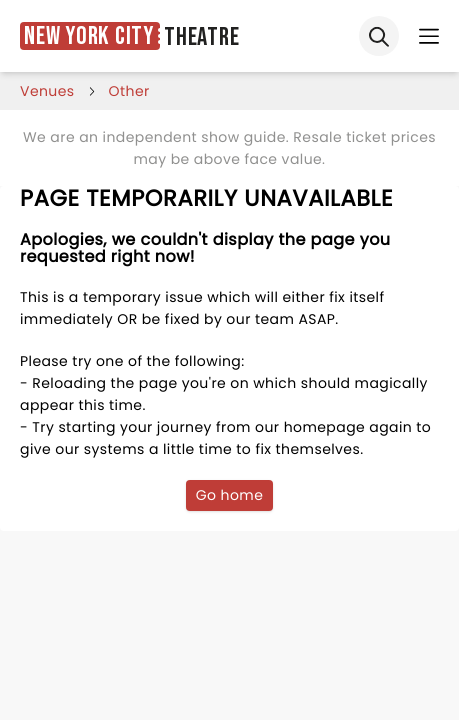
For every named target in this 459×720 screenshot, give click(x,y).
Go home (230, 495)
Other (129, 91)
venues (47, 91)
